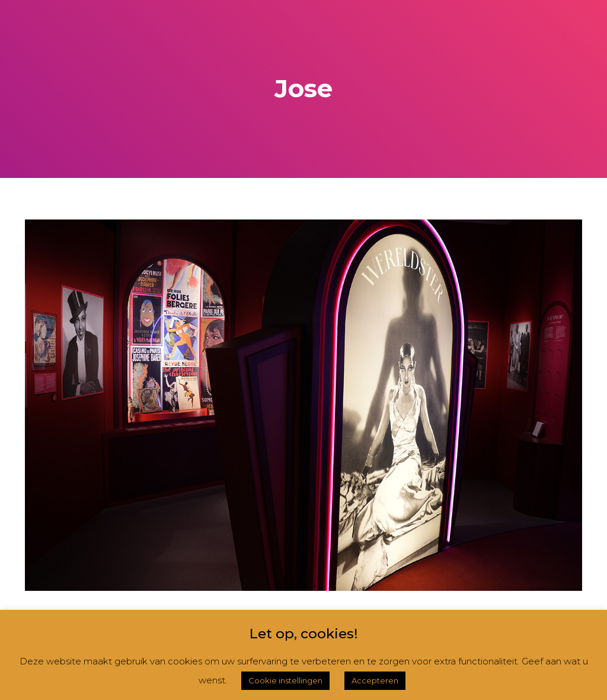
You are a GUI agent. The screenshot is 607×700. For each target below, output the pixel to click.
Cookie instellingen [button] (285, 680)
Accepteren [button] (375, 680)
